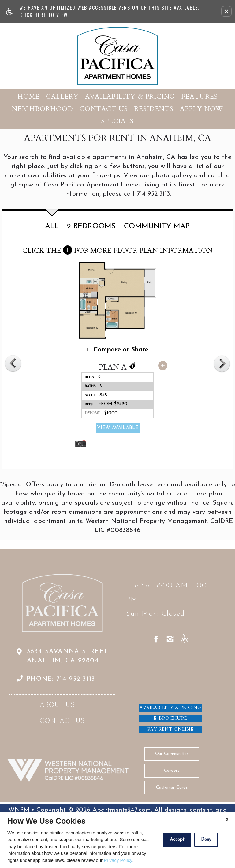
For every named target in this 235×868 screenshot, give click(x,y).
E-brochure (170, 718)
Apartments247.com (122, 810)
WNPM (19, 810)
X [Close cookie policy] (227, 820)
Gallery (62, 97)
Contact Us (104, 109)
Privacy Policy (118, 860)
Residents (154, 109)
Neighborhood (43, 109)
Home (28, 97)
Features (200, 97)
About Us (57, 705)
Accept (177, 840)
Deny (206, 840)
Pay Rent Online (171, 729)
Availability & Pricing (130, 97)
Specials (117, 121)
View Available (119, 428)
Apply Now (201, 109)
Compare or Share (119, 350)
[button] (226, 11)
